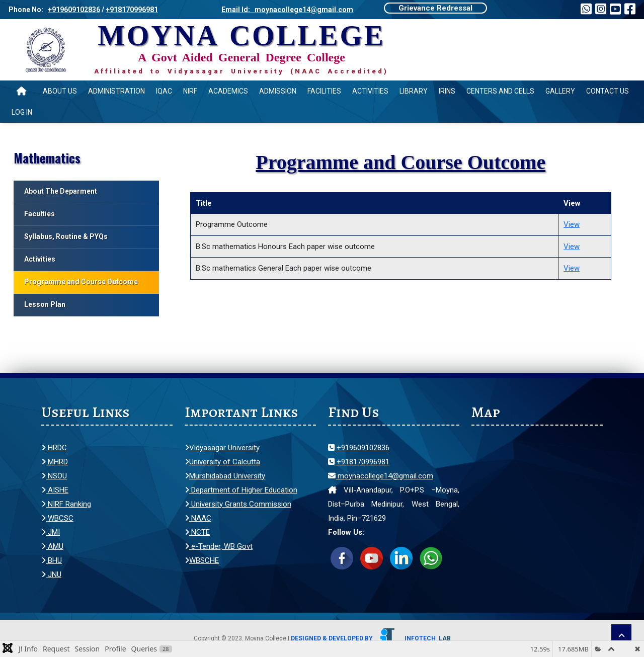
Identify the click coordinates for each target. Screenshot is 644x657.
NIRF (190, 91)
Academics (228, 91)
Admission (278, 91)
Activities (370, 91)
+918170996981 (132, 10)
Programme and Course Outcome (81, 282)
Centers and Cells (500, 91)
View (572, 224)
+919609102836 (74, 10)
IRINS (447, 91)
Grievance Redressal (435, 8)
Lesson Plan (45, 304)
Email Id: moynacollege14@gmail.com (287, 10)
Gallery (560, 91)
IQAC (164, 91)
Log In (22, 112)
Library (414, 91)
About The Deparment (61, 191)
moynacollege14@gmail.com (381, 476)
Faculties (39, 214)
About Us (60, 91)
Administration (116, 91)
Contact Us (608, 91)
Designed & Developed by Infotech (371, 638)
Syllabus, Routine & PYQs (66, 236)
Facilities (324, 91)
